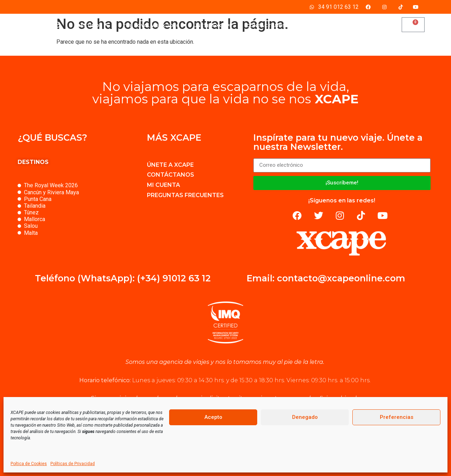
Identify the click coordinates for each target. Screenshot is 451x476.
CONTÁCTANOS (266, 25)
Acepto (213, 417)
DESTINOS (93, 26)
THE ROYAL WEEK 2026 (151, 25)
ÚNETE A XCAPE (213, 25)
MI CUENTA (313, 25)
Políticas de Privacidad (73, 464)
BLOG (348, 25)
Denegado (305, 417)
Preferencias (397, 417)
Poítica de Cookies (29, 464)
